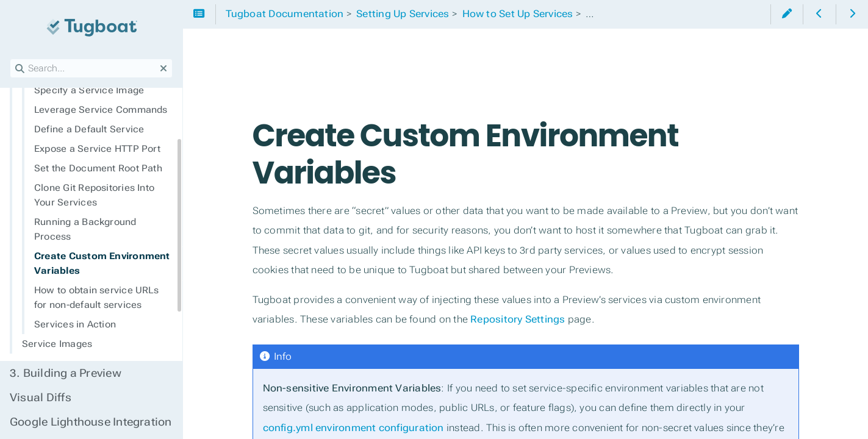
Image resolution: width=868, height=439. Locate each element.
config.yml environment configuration (353, 428)
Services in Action (75, 324)
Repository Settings (518, 319)
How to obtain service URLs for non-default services (96, 298)
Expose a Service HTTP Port (97, 149)
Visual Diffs (41, 398)
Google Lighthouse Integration (91, 422)
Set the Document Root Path (98, 168)
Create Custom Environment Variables (102, 263)
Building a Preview (66, 373)
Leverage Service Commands (101, 110)
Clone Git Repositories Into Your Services (94, 195)
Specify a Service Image (89, 90)
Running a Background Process (85, 229)
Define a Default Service (89, 129)
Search (11, 59)
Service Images (57, 344)
